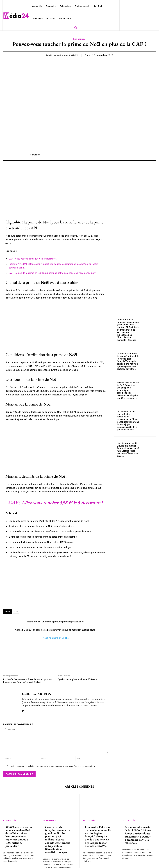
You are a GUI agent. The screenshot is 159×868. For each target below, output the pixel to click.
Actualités (10, 817)
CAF (16, 608)
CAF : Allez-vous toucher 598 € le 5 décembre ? (31, 255)
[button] (75, 28)
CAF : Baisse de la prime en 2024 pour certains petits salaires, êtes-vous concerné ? (48, 269)
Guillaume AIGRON (68, 55)
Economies (79, 39)
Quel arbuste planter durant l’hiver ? (77, 676)
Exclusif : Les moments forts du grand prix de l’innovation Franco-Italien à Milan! (27, 677)
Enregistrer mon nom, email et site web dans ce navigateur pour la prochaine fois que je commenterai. (48, 763)
